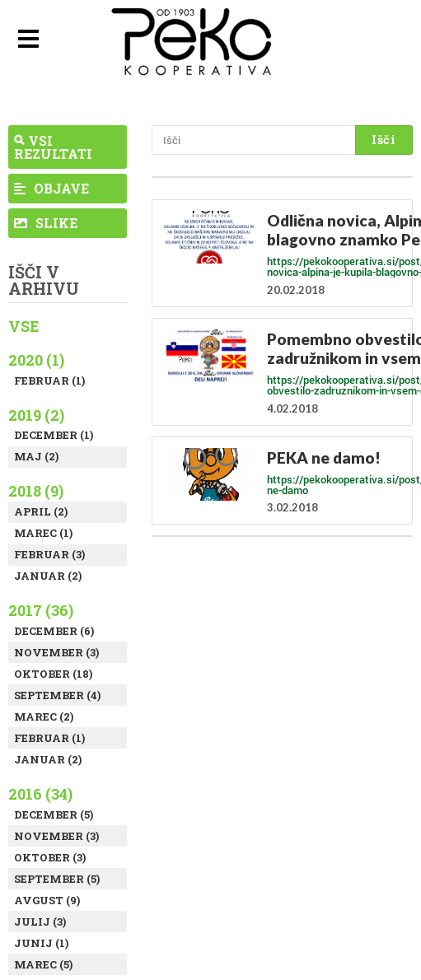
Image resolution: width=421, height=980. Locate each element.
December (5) (54, 814)
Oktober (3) (50, 857)
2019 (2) (36, 415)
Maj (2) (36, 456)
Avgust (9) (47, 900)
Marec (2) (44, 716)
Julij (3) (40, 922)
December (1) (54, 435)
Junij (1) (41, 943)
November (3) (56, 652)
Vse (24, 326)
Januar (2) (48, 576)
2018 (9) (36, 491)
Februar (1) (49, 380)
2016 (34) (40, 794)
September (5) (57, 879)
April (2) (41, 511)
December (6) (54, 631)
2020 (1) (36, 360)
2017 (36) (41, 610)
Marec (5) (43, 964)
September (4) (57, 695)
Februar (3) (49, 554)
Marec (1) (43, 533)
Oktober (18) (53, 674)
